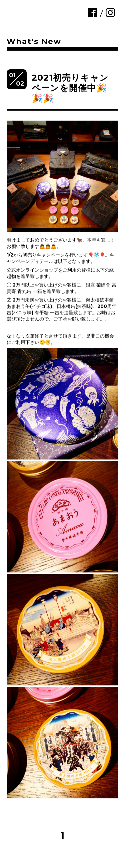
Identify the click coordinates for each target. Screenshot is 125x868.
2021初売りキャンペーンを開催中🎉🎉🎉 (70, 88)
